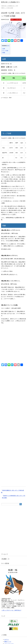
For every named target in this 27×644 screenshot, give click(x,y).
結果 (3, 49)
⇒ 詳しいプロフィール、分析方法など (11, 610)
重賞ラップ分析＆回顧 (16, 20)
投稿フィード (8, 642)
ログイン (7, 640)
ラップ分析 (5, 51)
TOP (10, 6)
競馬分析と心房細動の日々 (11, 2)
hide (8, 46)
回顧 (3, 53)
